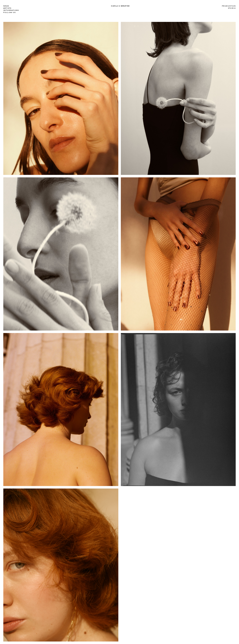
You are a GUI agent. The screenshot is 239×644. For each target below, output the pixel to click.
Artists (7, 8)
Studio (232, 8)
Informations (11, 10)
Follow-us (10, 12)
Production (229, 6)
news (6, 6)
